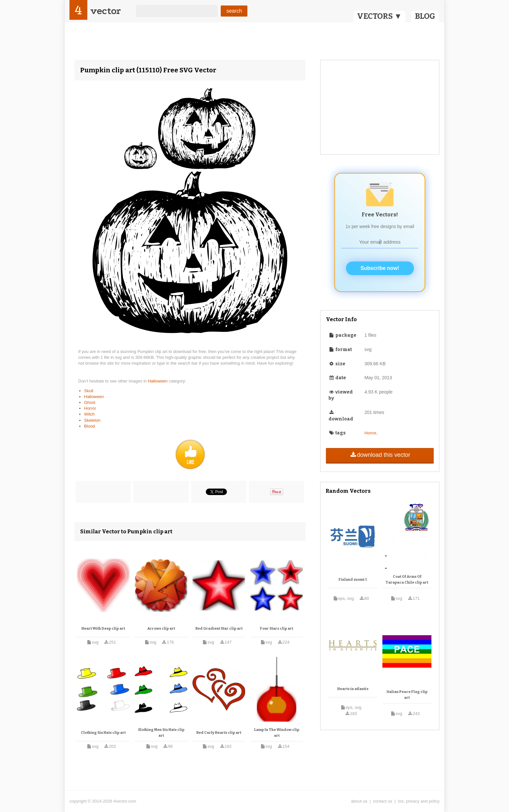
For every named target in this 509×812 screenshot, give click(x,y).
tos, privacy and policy (419, 801)
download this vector (380, 455)
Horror (90, 408)
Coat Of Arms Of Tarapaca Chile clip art (407, 580)
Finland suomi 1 (353, 580)
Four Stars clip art (277, 629)
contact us (383, 801)
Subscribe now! (380, 268)
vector (106, 11)
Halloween (158, 381)
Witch (89, 414)
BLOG (425, 16)
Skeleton (92, 420)
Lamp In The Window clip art (277, 733)
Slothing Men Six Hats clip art (161, 733)
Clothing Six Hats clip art (103, 733)
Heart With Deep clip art (103, 629)
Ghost (90, 402)
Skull (89, 391)
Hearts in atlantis (353, 689)
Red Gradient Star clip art (219, 629)
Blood (89, 426)
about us (359, 801)
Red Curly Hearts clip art (219, 733)
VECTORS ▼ (379, 16)
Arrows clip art (161, 629)
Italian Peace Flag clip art (407, 695)
